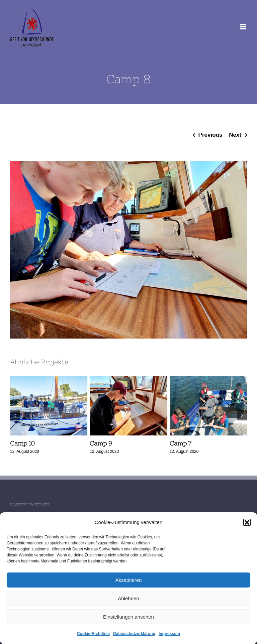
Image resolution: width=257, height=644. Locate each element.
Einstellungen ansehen (128, 617)
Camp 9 (101, 443)
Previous (210, 135)
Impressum (169, 634)
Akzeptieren (128, 580)
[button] (247, 522)
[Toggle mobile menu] (243, 27)
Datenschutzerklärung (134, 634)
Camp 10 (22, 443)
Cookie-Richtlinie (93, 634)
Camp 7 (180, 443)
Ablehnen (128, 598)
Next (235, 135)
